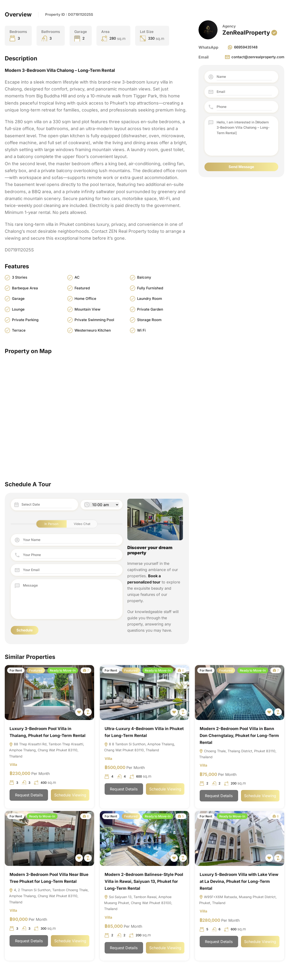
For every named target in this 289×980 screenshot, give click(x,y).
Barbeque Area (25, 288)
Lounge (18, 309)
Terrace (19, 331)
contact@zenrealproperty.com (254, 57)
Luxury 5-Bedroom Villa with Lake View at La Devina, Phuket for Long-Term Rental (239, 882)
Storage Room (149, 320)
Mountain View (87, 309)
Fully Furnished (150, 288)
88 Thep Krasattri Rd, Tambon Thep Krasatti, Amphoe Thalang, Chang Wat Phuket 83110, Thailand (47, 751)
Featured (82, 288)
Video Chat (82, 524)
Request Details (29, 796)
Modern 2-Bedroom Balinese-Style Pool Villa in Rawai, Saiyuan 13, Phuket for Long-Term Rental (144, 882)
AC (77, 278)
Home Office (85, 299)
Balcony (144, 278)
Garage (18, 299)
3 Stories (20, 278)
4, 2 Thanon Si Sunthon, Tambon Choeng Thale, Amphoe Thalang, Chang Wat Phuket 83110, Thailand (49, 897)
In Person (51, 524)
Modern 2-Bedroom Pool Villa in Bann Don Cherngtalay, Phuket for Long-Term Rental (239, 736)
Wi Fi (141, 331)
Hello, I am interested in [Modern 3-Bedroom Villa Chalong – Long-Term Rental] (244, 136)
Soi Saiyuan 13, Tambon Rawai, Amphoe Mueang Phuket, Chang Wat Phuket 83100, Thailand (138, 904)
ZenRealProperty (246, 33)
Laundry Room (150, 299)
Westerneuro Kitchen (93, 331)
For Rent (16, 671)
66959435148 (242, 47)
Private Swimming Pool (94, 320)
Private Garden (150, 309)
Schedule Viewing (70, 796)
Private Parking (25, 320)
